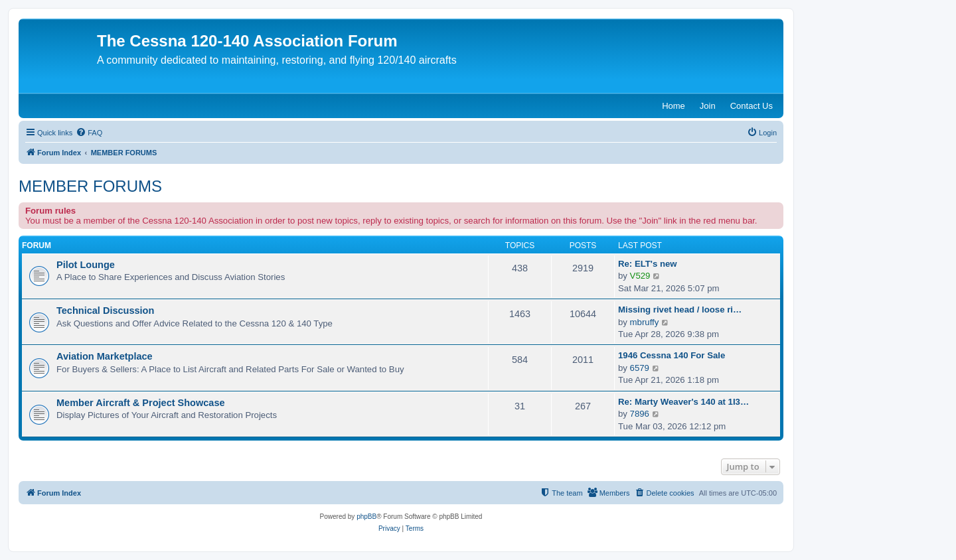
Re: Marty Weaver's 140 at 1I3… (683, 402)
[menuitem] (89, 133)
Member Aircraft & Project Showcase (141, 403)
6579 (640, 368)
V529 (640, 276)
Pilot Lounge (86, 265)
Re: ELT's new (648, 264)
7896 (640, 414)
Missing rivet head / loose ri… (680, 310)
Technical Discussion (105, 311)
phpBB (366, 517)
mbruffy (645, 322)
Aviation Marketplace (105, 356)
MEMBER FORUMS (90, 186)
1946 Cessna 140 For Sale (672, 355)
